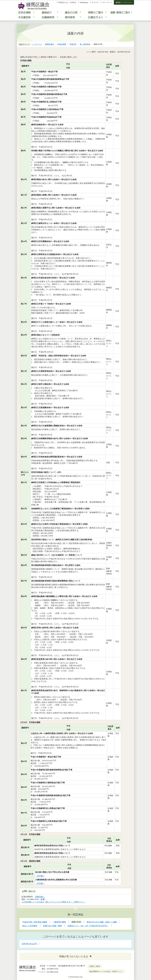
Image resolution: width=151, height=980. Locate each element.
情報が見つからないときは (74, 956)
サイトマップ (107, 2)
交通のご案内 (95, 966)
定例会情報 (62, 44)
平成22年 (73, 44)
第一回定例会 (85, 44)
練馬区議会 (50, 44)
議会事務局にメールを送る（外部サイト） (106, 971)
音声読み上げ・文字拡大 (67, 2)
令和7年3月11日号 (29, 944)
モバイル (95, 2)
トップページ (37, 44)
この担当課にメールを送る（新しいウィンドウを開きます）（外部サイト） (54, 902)
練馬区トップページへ (124, 2)
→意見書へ (40, 876)
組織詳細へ (40, 897)
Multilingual (84, 2)
